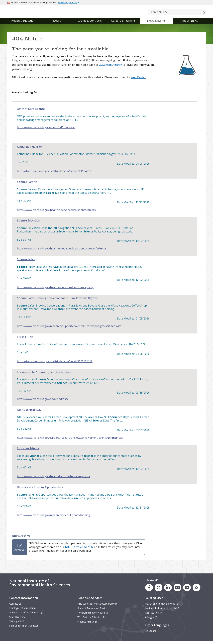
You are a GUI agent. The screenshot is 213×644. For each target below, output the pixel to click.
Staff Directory (17, 620)
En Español (151, 634)
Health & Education (23, 24)
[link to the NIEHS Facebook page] (149, 591)
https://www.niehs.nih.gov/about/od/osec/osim (46, 131)
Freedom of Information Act (26, 616)
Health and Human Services (162, 607)
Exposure (28, 452)
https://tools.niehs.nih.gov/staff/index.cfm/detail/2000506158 (55, 365)
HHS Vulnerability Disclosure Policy (98, 607)
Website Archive (88, 625)
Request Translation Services (93, 612)
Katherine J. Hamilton (30, 150)
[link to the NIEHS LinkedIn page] (168, 591)
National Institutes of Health (162, 612)
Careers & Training (123, 24)
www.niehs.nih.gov (110, 68)
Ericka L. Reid (25, 340)
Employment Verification (22, 611)
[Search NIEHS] (177, 12)
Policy (26, 263)
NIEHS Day (29, 413)
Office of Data (31, 112)
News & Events (156, 24)
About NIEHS (190, 24)
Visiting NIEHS (17, 625)
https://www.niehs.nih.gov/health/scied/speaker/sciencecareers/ (62, 252)
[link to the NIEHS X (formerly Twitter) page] (159, 591)
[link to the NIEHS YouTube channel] (187, 591)
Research (56, 24)
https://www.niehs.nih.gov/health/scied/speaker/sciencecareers (56, 213)
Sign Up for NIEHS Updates (24, 629)
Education (28, 224)
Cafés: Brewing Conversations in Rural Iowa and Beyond (57, 301)
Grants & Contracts (90, 24)
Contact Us (15, 607)
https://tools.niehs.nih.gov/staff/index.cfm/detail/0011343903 (55, 174)
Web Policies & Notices (92, 620)
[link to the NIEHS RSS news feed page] (196, 591)
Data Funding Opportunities (40, 490)
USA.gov (151, 621)
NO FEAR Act (154, 616)
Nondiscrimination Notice (93, 616)
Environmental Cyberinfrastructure (44, 376)
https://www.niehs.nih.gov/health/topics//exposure (54, 480)
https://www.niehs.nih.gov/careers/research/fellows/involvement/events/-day (70, 441)
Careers (27, 185)
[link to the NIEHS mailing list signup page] (177, 591)
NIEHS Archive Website (81, 550)
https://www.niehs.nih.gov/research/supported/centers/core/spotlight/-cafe (69, 329)
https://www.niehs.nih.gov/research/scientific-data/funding (53, 518)
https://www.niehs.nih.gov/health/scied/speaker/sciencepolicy (55, 291)
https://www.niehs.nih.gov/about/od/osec (43, 402)
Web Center (138, 81)
